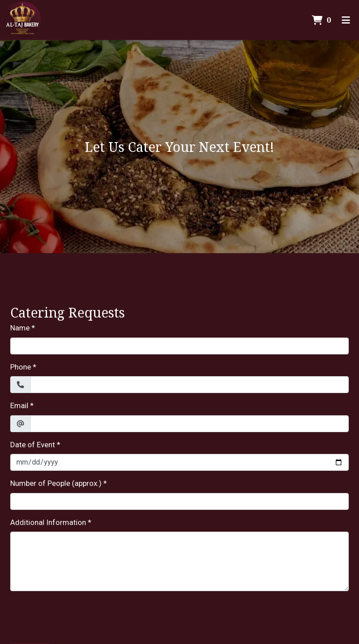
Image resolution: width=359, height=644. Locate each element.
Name (20, 328)
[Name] (179, 346)
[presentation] (78, 616)
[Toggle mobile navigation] (346, 20)
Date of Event (33, 445)
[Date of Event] (179, 462)
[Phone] (189, 385)
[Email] (189, 424)
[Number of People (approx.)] (179, 501)
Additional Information (48, 522)
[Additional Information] (179, 561)
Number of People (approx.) (56, 483)
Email (19, 405)
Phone (21, 367)
